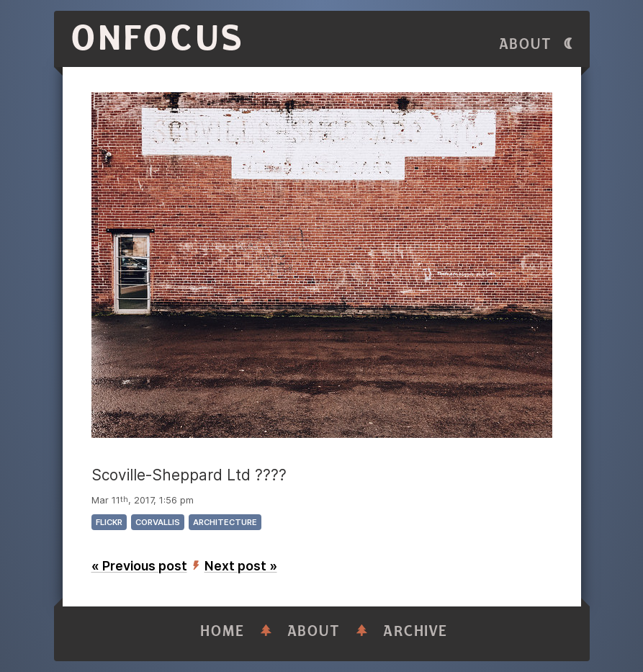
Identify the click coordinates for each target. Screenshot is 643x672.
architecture (225, 522)
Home (222, 631)
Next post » (241, 566)
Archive (415, 631)
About (526, 44)
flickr (109, 522)
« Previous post (139, 566)
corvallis (158, 522)
